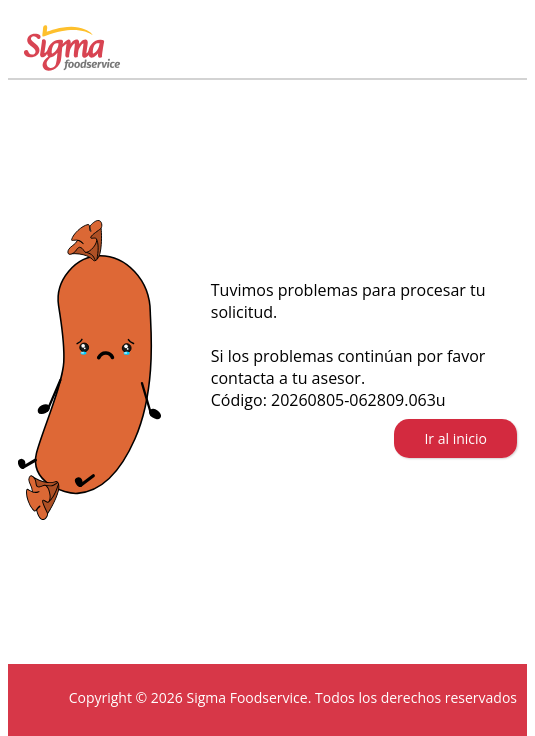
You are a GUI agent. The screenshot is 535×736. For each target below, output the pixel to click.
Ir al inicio (455, 438)
